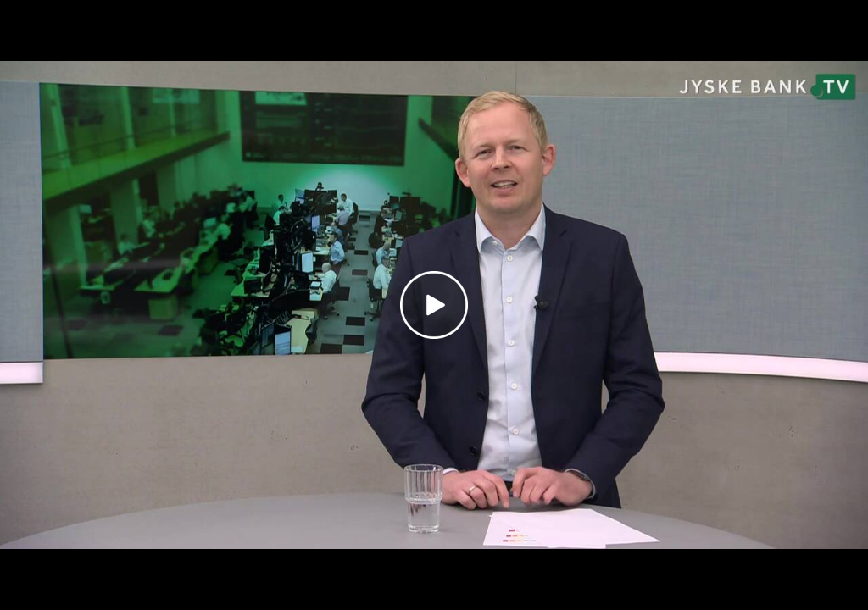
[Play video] (434, 305)
